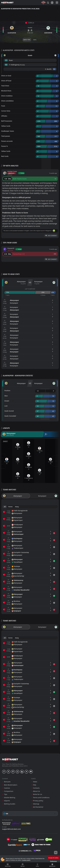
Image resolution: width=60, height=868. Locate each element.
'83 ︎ (54, 69)
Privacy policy (38, 801)
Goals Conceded (10, 416)
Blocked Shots (6, 91)
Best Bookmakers (11, 785)
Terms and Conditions (41, 798)
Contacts (36, 788)
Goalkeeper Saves (8, 131)
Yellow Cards (6, 126)
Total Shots (5, 86)
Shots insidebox (7, 96)
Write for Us (37, 794)
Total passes (6, 136)
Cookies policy (26, 860)
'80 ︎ (6, 65)
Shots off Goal (6, 81)
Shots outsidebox (7, 101)
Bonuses (7, 782)
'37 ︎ (6, 60)
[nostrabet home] (10, 759)
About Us (36, 791)
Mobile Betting (10, 798)
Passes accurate (7, 141)
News (35, 782)
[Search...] (48, 3)
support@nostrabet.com (11, 829)
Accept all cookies (53, 858)
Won (6, 396)
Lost (6, 406)
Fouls (3, 106)
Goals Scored (9, 411)
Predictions (8, 865)
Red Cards (5, 156)
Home (10, 507)
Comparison (9, 791)
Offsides (4, 116)
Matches (23, 865)
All (5, 507)
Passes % (5, 146)
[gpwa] (23, 839)
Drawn (7, 401)
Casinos (7, 788)
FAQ (35, 785)
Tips (6, 794)
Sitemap (36, 804)
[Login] (52, 3)
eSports (7, 801)
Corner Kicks (6, 111)
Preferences (53, 861)
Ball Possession (7, 121)
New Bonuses (52, 865)
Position (7, 391)
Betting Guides (10, 804)
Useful (37, 865)
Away (17, 507)
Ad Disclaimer (38, 807)
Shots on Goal (6, 76)
